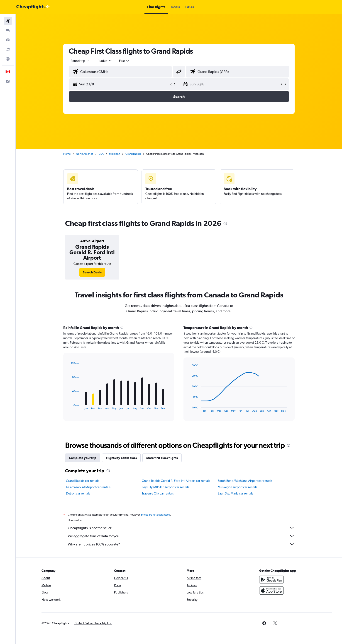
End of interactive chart (69, 406)
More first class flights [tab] (162, 458)
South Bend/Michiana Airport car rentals (245, 481)
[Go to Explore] (8, 59)
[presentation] (225, 224)
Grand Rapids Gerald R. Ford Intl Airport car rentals (176, 481)
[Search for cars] (8, 40)
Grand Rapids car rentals (83, 481)
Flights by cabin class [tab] (121, 458)
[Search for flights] (8, 21)
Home (67, 154)
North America (85, 154)
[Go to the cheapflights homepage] (33, 7)
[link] (92, 272)
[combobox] (80, 61)
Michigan (115, 154)
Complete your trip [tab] (83, 458)
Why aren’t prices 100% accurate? (181, 544)
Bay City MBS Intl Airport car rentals (165, 487)
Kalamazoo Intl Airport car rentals (88, 487)
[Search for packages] (8, 49)
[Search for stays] (8, 30)
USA (101, 154)
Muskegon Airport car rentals (237, 487)
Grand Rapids (133, 154)
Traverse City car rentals (158, 493)
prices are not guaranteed (156, 515)
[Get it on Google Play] (271, 580)
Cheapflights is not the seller (181, 528)
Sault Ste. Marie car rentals (235, 493)
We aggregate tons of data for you (181, 536)
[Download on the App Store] (271, 591)
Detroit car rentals (78, 493)
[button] (8, 7)
